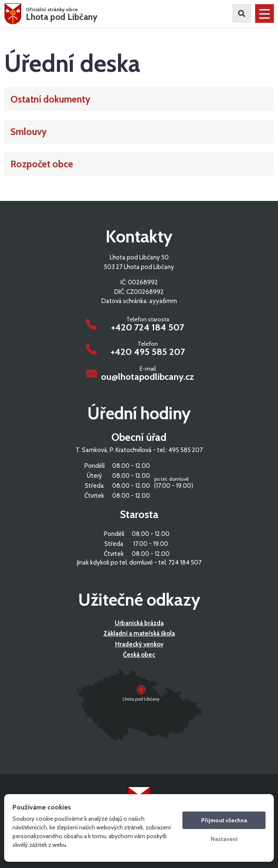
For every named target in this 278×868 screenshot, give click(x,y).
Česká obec (139, 655)
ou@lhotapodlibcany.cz (148, 377)
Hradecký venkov (139, 644)
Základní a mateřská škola (139, 633)
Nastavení (224, 839)
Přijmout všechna (224, 820)
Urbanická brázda (139, 623)
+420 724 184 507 (148, 328)
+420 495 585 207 (148, 352)
